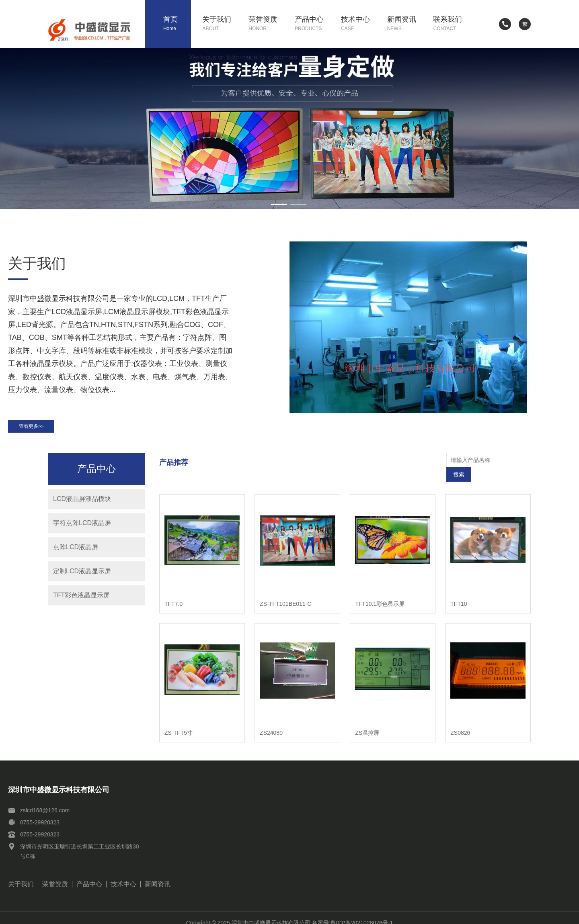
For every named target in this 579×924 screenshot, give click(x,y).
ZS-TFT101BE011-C (285, 594)
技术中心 (358, 24)
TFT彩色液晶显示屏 (81, 600)
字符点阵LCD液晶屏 (82, 527)
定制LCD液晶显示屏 (82, 575)
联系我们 (450, 24)
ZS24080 (271, 723)
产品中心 (312, 24)
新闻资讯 (404, 24)
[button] (279, 204)
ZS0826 (460, 723)
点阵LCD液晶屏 (76, 551)
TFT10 (459, 594)
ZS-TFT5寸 (179, 723)
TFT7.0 (173, 594)
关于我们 (220, 24)
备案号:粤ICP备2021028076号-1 (353, 913)
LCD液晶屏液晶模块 (82, 503)
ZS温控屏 (367, 723)
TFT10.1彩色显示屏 (380, 594)
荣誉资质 (266, 24)
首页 (177, 24)
